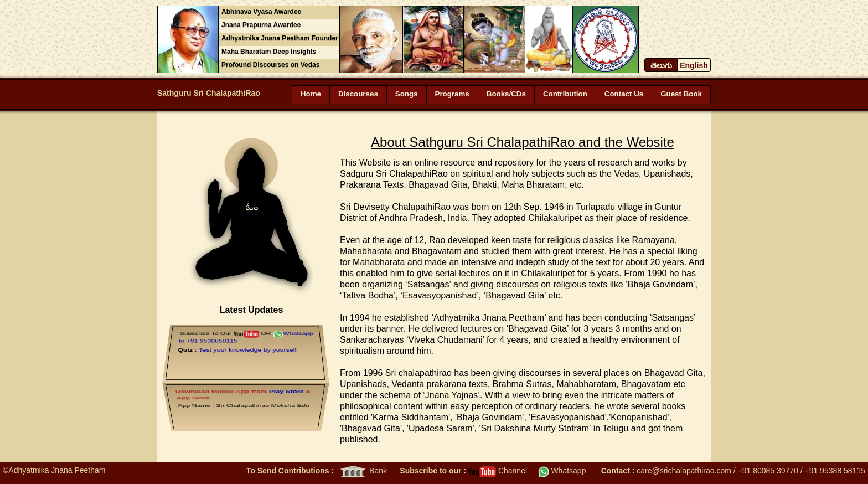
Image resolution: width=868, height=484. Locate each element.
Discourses (358, 94)
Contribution (565, 94)
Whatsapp (562, 471)
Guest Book (681, 94)
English (694, 65)
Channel (498, 471)
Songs (407, 94)
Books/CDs (506, 94)
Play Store (288, 389)
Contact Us (624, 94)
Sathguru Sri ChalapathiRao (209, 93)
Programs (452, 94)
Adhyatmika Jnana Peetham (57, 470)
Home (311, 94)
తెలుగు (661, 65)
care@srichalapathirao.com (684, 471)
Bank (363, 471)
